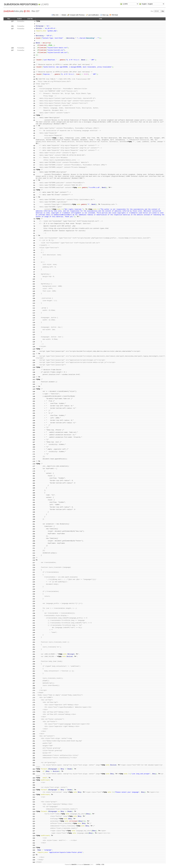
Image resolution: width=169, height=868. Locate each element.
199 (34, 519)
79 (34, 229)
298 (34, 758)
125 (34, 339)
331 (34, 841)
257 (34, 659)
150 (34, 401)
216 (34, 560)
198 (34, 517)
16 (34, 58)
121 (34, 330)
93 (34, 262)
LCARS (45, 4)
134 (34, 363)
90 (34, 255)
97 (34, 272)
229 (34, 592)
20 (34, 67)
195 (34, 510)
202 (34, 526)
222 (34, 575)
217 (34, 563)
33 (34, 98)
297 (34, 756)
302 (34, 769)
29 (34, 89)
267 (34, 683)
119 (34, 325)
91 (34, 257)
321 (34, 816)
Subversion (87, 864)
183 (34, 481)
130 (34, 351)
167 (34, 442)
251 (34, 645)
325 (34, 826)
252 (34, 647)
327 (34, 831)
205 (34, 534)
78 (34, 226)
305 (34, 778)
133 (34, 360)
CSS (103, 864)
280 (34, 714)
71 (34, 202)
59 (34, 170)
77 (34, 224)
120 (34, 327)
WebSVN (74, 864)
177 (34, 466)
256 (34, 657)
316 (34, 804)
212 (34, 551)
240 (34, 618)
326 (34, 828)
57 (34, 165)
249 (34, 640)
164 (34, 435)
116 (34, 318)
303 (34, 771)
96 (34, 269)
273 (34, 698)
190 (34, 498)
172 (34, 454)
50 (34, 148)
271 (34, 693)
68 (34, 195)
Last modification (93, 15)
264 (34, 676)
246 (34, 633)
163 (34, 432)
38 (34, 110)
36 (34, 106)
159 (34, 423)
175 (34, 461)
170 (34, 449)
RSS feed (115, 15)
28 (34, 86)
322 (34, 819)
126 (34, 342)
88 (34, 250)
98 (34, 274)
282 (34, 719)
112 (34, 308)
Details (64, 15)
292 (34, 743)
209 (34, 543)
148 (34, 396)
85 (34, 243)
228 (34, 589)
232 (34, 599)
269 (34, 688)
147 (34, 394)
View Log (105, 15)
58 (34, 167)
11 (34, 45)
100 (34, 279)
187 (34, 490)
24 (34, 77)
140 (34, 377)
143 (34, 384)
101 (34, 281)
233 (34, 601)
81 (34, 233)
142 (34, 382)
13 (34, 50)
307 (34, 783)
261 (34, 669)
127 (34, 344)
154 (34, 411)
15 (34, 55)
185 (34, 486)
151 (12, 26)
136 (34, 367)
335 (34, 850)
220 (34, 570)
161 (34, 428)
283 (34, 722)
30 (34, 91)
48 (34, 138)
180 (34, 473)
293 (34, 746)
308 (34, 785)
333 (34, 845)
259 (34, 664)
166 (34, 440)
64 (34, 185)
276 (34, 705)
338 (34, 857)
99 (34, 277)
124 (34, 337)
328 (34, 833)
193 (34, 505)
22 (34, 72)
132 (34, 356)
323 (34, 821)
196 (34, 512)
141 (34, 379)
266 (34, 681)
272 (34, 695)
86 (34, 245)
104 (12, 48)
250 (34, 642)
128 (34, 347)
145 (34, 389)
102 (34, 284)
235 (34, 606)
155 (34, 413)
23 (34, 74)
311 (34, 792)
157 (34, 418)
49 (34, 146)
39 (34, 113)
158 (34, 420)
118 (34, 322)
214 (34, 555)
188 (34, 493)
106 (34, 294)
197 (34, 514)
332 (34, 843)
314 (34, 800)
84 (34, 241)
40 (34, 115)
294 (34, 748)
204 (34, 531)
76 (34, 221)
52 (34, 153)
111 (34, 306)
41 (34, 118)
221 (34, 572)
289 (34, 736)
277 (34, 707)
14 (34, 53)
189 (34, 495)
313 (34, 797)
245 (34, 630)
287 (34, 731)
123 (34, 335)
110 (34, 303)
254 (34, 652)
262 (34, 671)
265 (34, 678)
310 (34, 790)
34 (34, 101)
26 (34, 82)
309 (34, 787)
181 (34, 476)
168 (34, 445)
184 (34, 483)
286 (34, 729)
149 (34, 399)
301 (34, 765)
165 (34, 437)
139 (34, 375)
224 (34, 580)
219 (34, 567)
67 (34, 192)
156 (34, 416)
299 (34, 760)
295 (34, 751)
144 (34, 387)
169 (34, 447)
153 (34, 408)
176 (34, 464)
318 (34, 809)
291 (34, 741)
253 (34, 649)
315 (34, 802)
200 (34, 522)
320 (34, 814)
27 (34, 84)
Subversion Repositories (21, 4)
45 (34, 131)
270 (34, 690)
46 (34, 133)
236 (34, 608)
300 (34, 763)
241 (34, 621)
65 (34, 188)
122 (34, 332)
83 (34, 238)
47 (34, 136)
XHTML (98, 864)
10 (34, 43)
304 (34, 774)
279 (34, 712)
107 (34, 296)
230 (34, 594)
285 (34, 727)
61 (34, 175)
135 (34, 365)
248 (34, 637)
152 (34, 406)
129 (34, 349)
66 (34, 190)
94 (34, 265)
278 (34, 710)
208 (34, 541)
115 (34, 315)
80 (34, 231)
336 (34, 853)
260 (34, 666)
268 (34, 686)
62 (34, 180)
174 (34, 459)
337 (34, 855)
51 (34, 150)
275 (34, 702)
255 (34, 654)
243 (34, 625)
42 (34, 120)
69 (34, 197)
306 (34, 780)
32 (34, 96)
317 (34, 807)
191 (34, 500)
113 (34, 310)
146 (34, 391)
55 (34, 160)
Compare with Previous (77, 15)
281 (34, 717)
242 (34, 623)
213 (34, 553)
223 (34, 577)
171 (34, 452)
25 (34, 79)
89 (34, 253)
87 (34, 248)
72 (34, 205)
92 (34, 260)
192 (34, 502)
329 (34, 836)
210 (34, 546)
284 (34, 724)
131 (34, 354)
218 (34, 565)
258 (34, 661)
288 (34, 734)
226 (34, 584)
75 (34, 219)
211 (34, 548)
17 (34, 60)
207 (34, 538)
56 (34, 163)
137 (34, 370)
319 (34, 812)
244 (34, 628)
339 (34, 860)
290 (34, 739)
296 (34, 753)
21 (34, 70)
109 (34, 301)
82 (34, 236)
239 (34, 616)
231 (34, 596)
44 (34, 128)
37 (34, 108)
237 (34, 611)
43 (34, 126)
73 (34, 207)
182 (34, 478)
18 (34, 62)
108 (34, 298)
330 (34, 838)
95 (34, 267)
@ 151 (27, 11)
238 (34, 613)
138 (34, 372)
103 (34, 286)
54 (34, 158)
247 (34, 635)
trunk (11, 11)
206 (34, 536)
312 (34, 795)
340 (34, 862)
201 (34, 524)
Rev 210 (55, 15)
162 (34, 430)
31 (34, 94)
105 (34, 291)
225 (34, 582)
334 (34, 848)
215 (34, 558)
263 (34, 673)
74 (34, 209)
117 (34, 320)
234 (34, 604)
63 (34, 183)
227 (12, 21)
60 (34, 172)
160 (34, 425)
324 (34, 824)
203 (34, 529)
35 (34, 103)
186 (34, 488)
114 (34, 313)
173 (34, 457)
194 (34, 507)
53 (34, 155)
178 (34, 469)
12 (34, 48)
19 (34, 65)
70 (34, 200)
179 (34, 471)
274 (34, 700)
